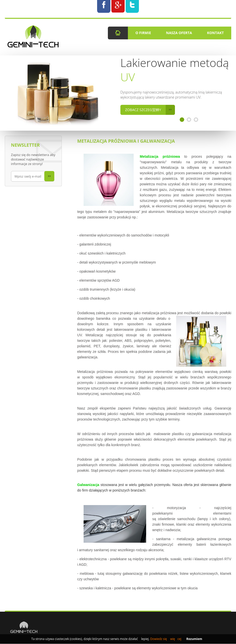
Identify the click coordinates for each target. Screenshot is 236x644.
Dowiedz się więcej (166, 639)
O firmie (143, 33)
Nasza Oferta (179, 33)
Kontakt (215, 33)
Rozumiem (194, 639)
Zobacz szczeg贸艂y (150, 110)
